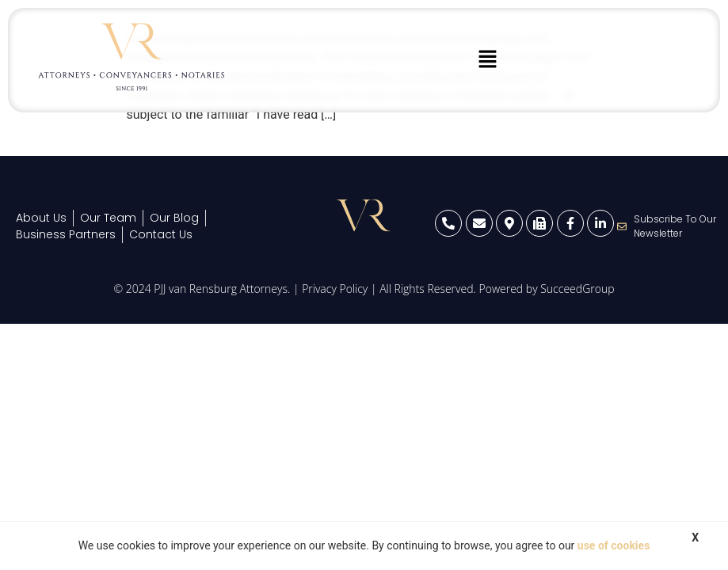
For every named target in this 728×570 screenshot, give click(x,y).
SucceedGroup (577, 289)
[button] (487, 60)
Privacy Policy (335, 289)
